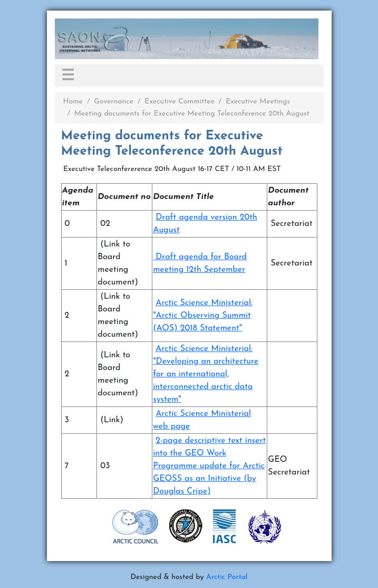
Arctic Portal (227, 577)
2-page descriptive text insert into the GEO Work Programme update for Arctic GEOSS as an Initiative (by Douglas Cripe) (209, 466)
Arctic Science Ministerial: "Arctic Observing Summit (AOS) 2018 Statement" (203, 316)
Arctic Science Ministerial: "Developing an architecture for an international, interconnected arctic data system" (206, 374)
